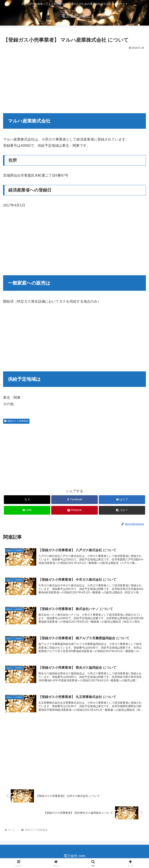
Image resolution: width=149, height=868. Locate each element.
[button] (122, 510)
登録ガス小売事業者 (16, 421)
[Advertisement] (74, 80)
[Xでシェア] (27, 500)
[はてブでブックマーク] (122, 500)
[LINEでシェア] (27, 510)
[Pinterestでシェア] (74, 510)
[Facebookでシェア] (74, 500)
